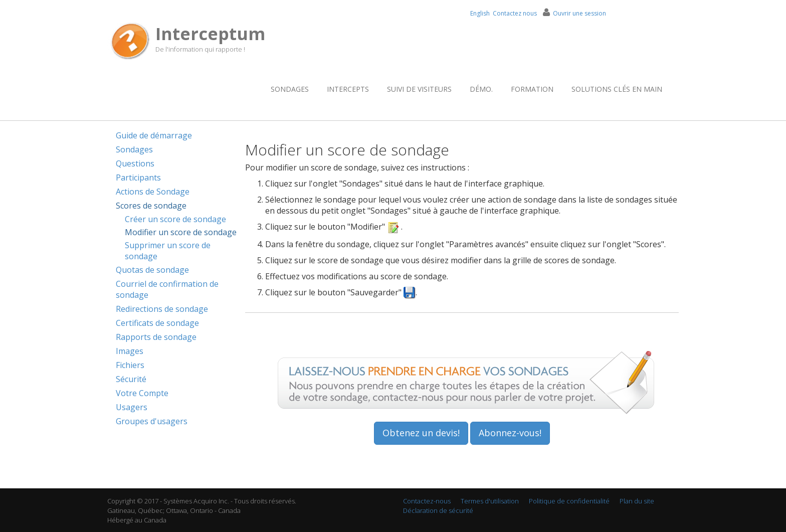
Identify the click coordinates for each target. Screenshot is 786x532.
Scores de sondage (151, 206)
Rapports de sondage (156, 337)
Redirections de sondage (162, 309)
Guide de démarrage (154, 135)
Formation (532, 89)
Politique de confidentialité (569, 501)
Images (130, 351)
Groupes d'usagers (152, 421)
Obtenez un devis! (421, 433)
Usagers (132, 407)
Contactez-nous (427, 501)
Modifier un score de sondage (181, 232)
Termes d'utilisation (490, 501)
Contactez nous (515, 13)
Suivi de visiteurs (419, 89)
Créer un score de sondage (175, 219)
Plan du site (637, 501)
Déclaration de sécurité (438, 510)
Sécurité (131, 379)
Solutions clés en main (617, 89)
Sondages (290, 89)
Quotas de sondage (152, 270)
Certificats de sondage (157, 323)
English (480, 13)
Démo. (481, 89)
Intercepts (348, 89)
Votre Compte (142, 393)
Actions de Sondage (153, 192)
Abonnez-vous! (510, 433)
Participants (138, 178)
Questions (135, 163)
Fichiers (130, 365)
